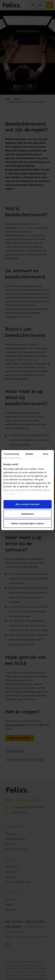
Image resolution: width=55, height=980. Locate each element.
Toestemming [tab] (11, 454)
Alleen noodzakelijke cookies (27, 523)
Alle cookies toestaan (27, 504)
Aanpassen (28, 514)
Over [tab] (46, 454)
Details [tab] (29, 454)
